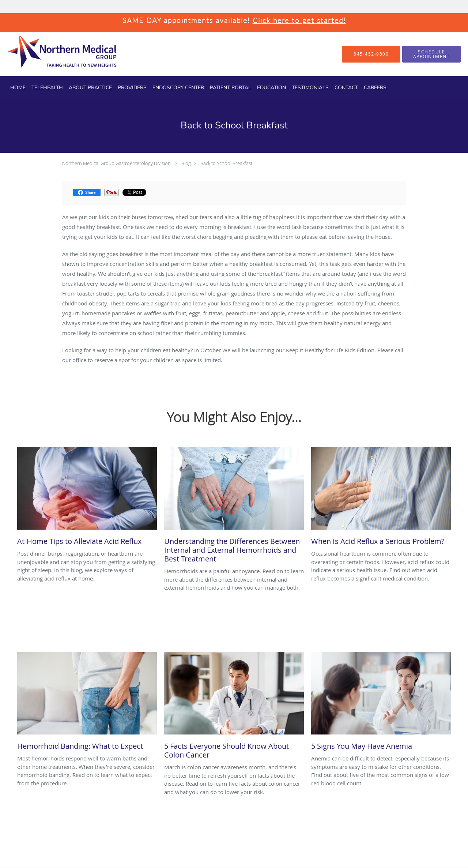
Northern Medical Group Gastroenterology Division (116, 163)
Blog (186, 163)
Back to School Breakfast (226, 163)
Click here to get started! (299, 20)
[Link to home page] (49, 54)
